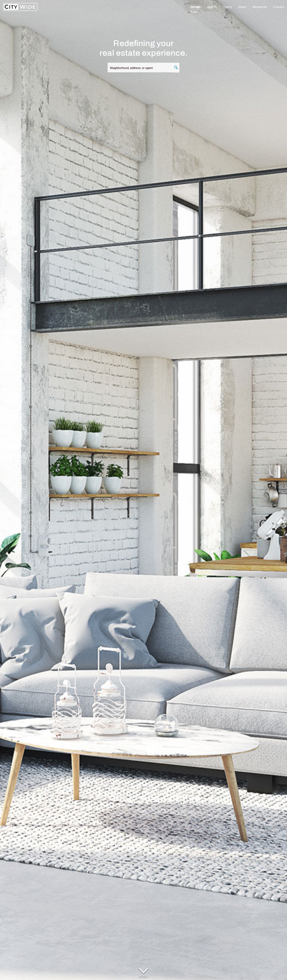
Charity (227, 7)
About (242, 7)
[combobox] (142, 69)
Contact (278, 7)
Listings (195, 7)
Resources (260, 7)
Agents (212, 7)
